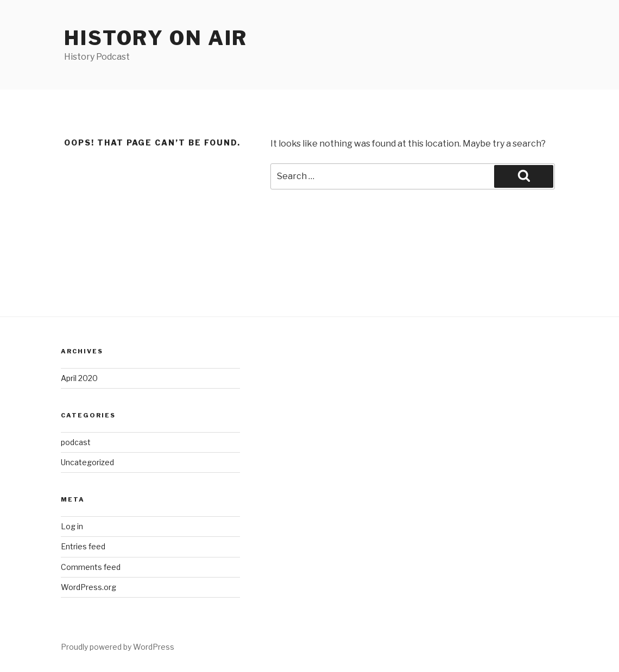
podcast (76, 442)
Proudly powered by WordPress (118, 647)
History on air (156, 38)
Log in (72, 526)
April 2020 (79, 378)
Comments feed (91, 567)
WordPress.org (89, 587)
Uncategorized (87, 462)
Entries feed (83, 546)
